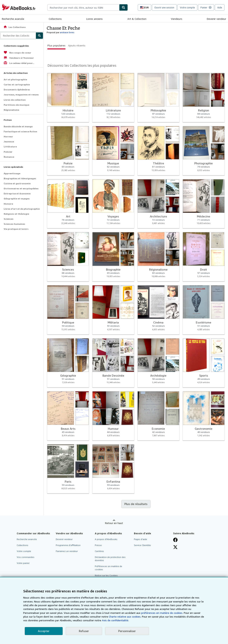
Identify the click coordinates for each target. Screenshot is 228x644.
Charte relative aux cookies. (125, 617)
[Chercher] (123, 7)
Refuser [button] (84, 631)
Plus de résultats (136, 504)
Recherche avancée (13, 19)
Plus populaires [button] (56, 45)
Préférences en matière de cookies (109, 568)
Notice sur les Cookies (106, 575)
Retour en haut (114, 523)
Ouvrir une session (164, 7)
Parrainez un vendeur (67, 551)
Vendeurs (177, 19)
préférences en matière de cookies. (162, 613)
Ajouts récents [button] (77, 45)
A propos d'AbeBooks (106, 539)
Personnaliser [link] (127, 631)
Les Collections (15, 27)
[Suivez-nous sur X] (175, 547)
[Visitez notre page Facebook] (175, 540)
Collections (55, 19)
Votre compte (187, 7)
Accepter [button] (44, 631)
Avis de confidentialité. (115, 620)
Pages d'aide (141, 539)
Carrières (99, 551)
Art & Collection (137, 19)
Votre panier (23, 563)
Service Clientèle (142, 545)
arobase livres (67, 32)
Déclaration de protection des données (110, 559)
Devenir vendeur (216, 19)
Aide (220, 7)
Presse (98, 545)
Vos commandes (26, 557)
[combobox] (83, 7)
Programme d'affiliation (68, 545)
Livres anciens (94, 19)
